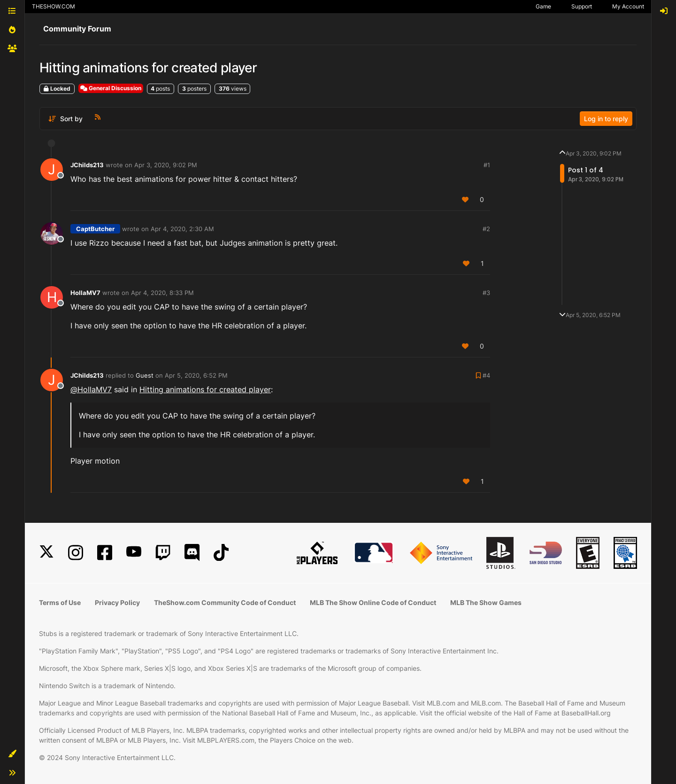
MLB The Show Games (486, 602)
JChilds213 (87, 165)
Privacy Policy (117, 602)
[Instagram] (76, 553)
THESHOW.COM (54, 6)
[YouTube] (134, 553)
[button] (12, 754)
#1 (487, 165)
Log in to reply (606, 119)
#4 (486, 375)
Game (543, 6)
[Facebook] (105, 553)
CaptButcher (95, 229)
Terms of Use (60, 602)
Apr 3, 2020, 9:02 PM (166, 165)
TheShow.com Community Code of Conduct (225, 602)
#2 (486, 229)
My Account (628, 6)
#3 (486, 293)
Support (582, 6)
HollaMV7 (85, 293)
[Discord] (192, 553)
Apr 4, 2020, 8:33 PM (162, 293)
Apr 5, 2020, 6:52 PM (196, 375)
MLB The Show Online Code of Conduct (373, 602)
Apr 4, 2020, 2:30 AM (182, 229)
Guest (145, 375)
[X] (46, 553)
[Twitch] (163, 553)
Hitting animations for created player (205, 389)
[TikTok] (221, 553)
